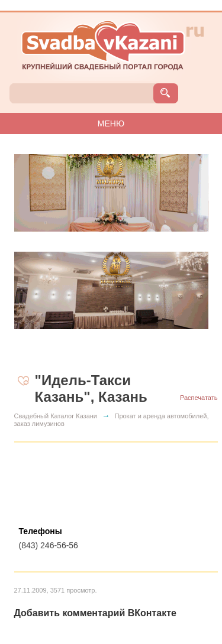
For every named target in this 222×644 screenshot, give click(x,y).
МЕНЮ (111, 123)
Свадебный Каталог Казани (56, 416)
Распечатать (199, 398)
